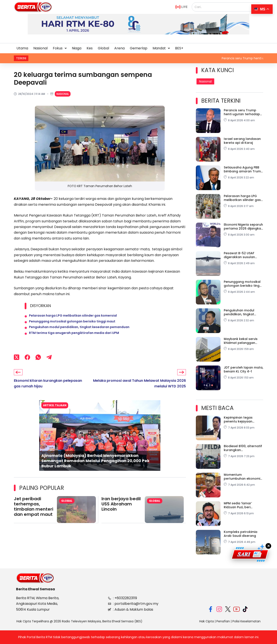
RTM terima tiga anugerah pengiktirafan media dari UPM (74, 340)
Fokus (60, 48)
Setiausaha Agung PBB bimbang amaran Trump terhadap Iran (243, 169)
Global (103, 48)
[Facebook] (27, 366)
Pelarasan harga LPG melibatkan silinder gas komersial (73, 317)
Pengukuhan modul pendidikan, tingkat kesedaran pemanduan (79, 332)
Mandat (161, 48)
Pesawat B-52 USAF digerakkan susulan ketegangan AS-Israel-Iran (242, 255)
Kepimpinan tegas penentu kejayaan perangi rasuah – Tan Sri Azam (243, 419)
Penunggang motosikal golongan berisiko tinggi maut (72, 324)
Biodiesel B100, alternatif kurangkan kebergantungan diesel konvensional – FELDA (243, 448)
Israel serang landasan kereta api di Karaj (242, 141)
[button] (60, 48)
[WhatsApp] (38, 366)
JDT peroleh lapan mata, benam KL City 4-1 (243, 369)
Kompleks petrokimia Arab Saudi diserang (241, 534)
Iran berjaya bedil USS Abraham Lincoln (121, 513)
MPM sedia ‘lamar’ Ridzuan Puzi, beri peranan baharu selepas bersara (238, 505)
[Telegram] (49, 366)
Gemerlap (139, 48)
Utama (22, 48)
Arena (119, 48)
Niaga (77, 48)
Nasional (40, 48)
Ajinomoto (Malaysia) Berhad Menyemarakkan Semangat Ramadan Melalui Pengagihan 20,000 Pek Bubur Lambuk (95, 470)
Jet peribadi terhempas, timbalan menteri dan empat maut (34, 516)
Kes (90, 48)
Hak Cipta (207, 621)
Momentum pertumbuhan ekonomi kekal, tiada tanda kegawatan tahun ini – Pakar (242, 477)
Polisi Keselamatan (246, 621)
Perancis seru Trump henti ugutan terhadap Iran (242, 112)
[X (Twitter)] (17, 366)
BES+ (179, 48)
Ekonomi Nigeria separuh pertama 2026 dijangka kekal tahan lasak (243, 227)
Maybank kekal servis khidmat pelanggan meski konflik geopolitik (242, 341)
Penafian (223, 621)
